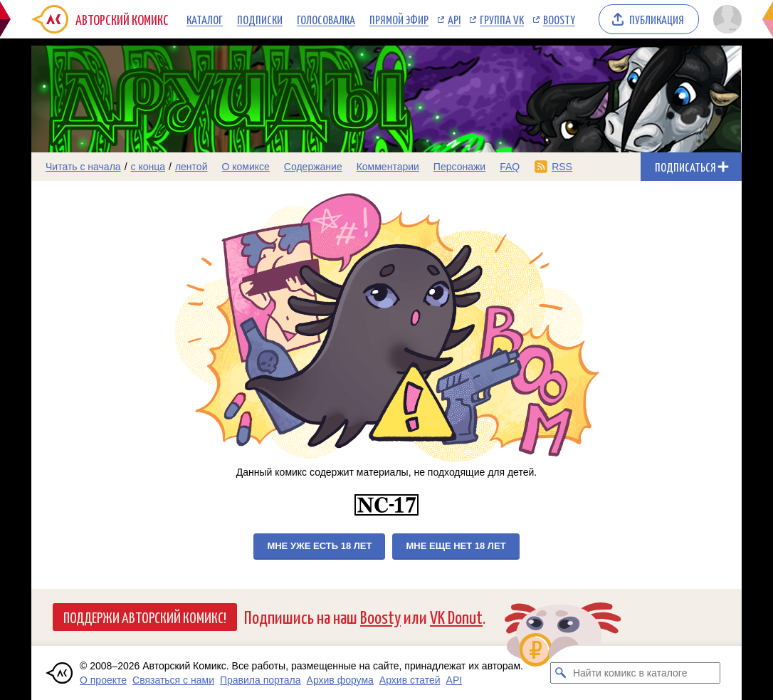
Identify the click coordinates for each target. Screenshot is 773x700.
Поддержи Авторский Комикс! (145, 617)
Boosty (559, 19)
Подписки (260, 19)
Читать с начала (83, 167)
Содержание (313, 167)
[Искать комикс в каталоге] (561, 673)
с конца (148, 167)
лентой (191, 167)
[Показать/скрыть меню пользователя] (725, 19)
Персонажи (459, 167)
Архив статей (410, 680)
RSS (562, 167)
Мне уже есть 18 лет (319, 546)
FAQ (510, 167)
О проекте (103, 680)
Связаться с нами (173, 680)
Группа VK (502, 19)
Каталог (205, 19)
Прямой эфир (399, 19)
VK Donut (456, 616)
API (454, 19)
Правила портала (261, 680)
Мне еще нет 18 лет (456, 546)
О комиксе (245, 167)
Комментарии (388, 167)
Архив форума (340, 680)
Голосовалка (326, 19)
